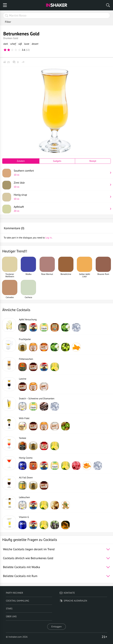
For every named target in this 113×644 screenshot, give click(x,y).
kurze (27, 44)
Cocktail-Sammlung (17, 601)
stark (6, 44)
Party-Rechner (14, 593)
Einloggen (56, 627)
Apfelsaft (61, 209)
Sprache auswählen (73, 601)
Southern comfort (61, 173)
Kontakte (67, 593)
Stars (9, 609)
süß (20, 44)
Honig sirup (61, 197)
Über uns (11, 617)
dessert (35, 44)
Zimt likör (61, 185)
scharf (13, 44)
